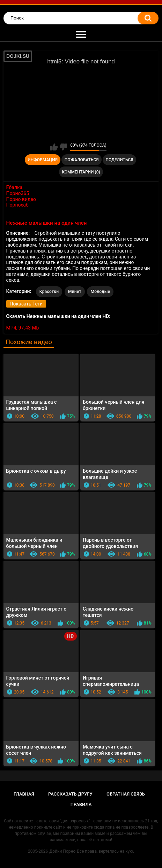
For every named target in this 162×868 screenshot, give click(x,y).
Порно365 (18, 193)
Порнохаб (17, 205)
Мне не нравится (63, 147)
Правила (81, 804)
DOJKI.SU (18, 56)
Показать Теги (26, 304)
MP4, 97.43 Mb (23, 328)
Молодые (100, 292)
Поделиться (119, 160)
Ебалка (14, 187)
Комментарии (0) (81, 172)
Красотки (49, 292)
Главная (24, 794)
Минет (75, 292)
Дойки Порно (62, 851)
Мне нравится (54, 147)
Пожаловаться (82, 160)
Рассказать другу (70, 794)
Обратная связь (126, 794)
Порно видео (21, 199)
